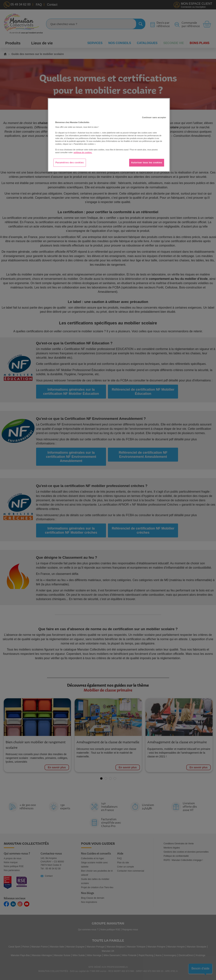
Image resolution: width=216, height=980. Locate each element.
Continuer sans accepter (154, 118)
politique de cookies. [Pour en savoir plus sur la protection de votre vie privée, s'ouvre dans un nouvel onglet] (83, 153)
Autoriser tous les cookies (147, 163)
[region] (109, 135)
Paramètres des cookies (70, 163)
